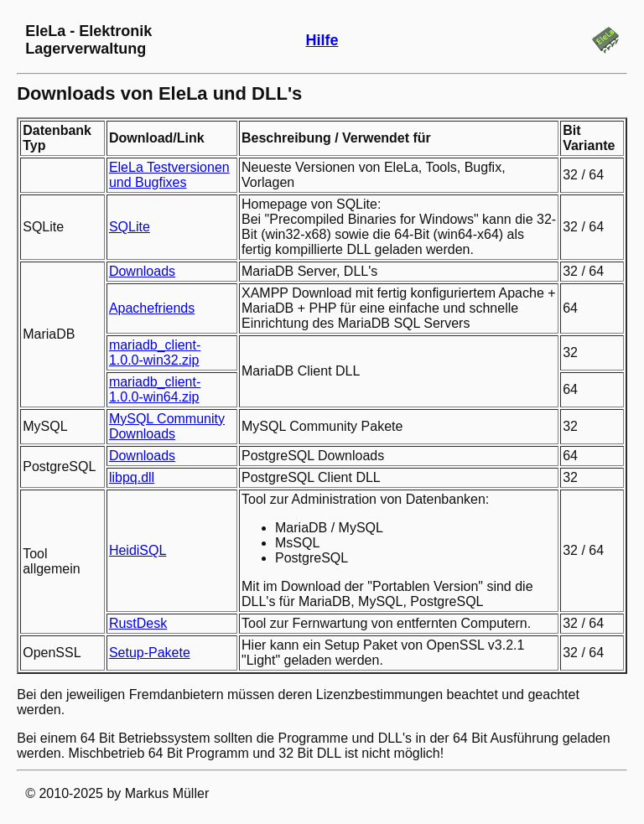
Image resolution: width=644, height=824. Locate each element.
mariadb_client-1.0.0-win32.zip (155, 352)
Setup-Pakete (150, 653)
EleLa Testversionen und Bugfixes (169, 175)
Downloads (142, 271)
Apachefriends (152, 308)
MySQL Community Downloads (167, 426)
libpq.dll (132, 477)
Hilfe (322, 40)
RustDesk (138, 623)
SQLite (130, 227)
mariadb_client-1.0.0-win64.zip (155, 389)
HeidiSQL (138, 550)
